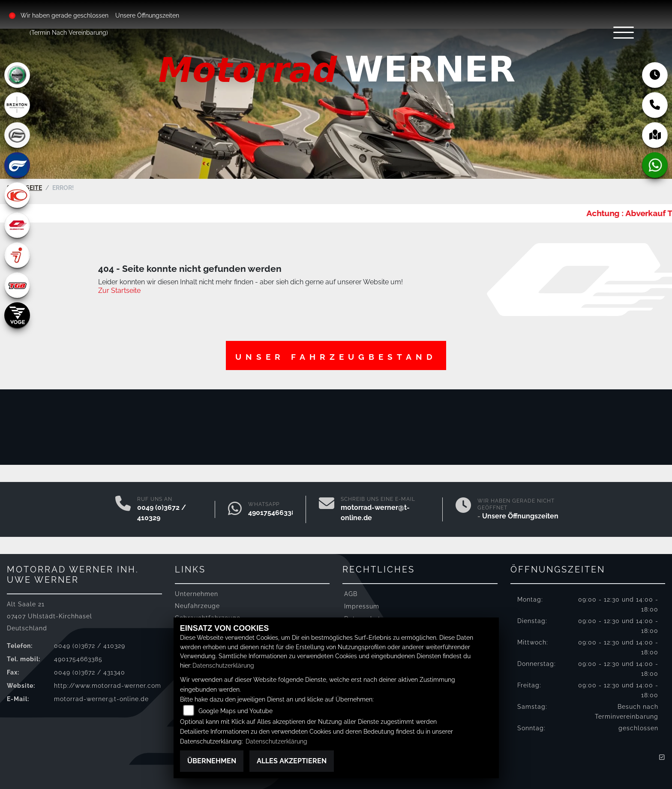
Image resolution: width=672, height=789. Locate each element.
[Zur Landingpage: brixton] (17, 105)
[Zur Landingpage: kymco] (17, 195)
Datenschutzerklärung (223, 665)
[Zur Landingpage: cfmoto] (17, 135)
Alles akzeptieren (292, 761)
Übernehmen (212, 761)
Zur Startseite (119, 288)
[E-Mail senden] (327, 506)
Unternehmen (196, 590)
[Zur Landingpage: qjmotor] (17, 225)
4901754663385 (274, 509)
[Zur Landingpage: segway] (17, 255)
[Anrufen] (123, 506)
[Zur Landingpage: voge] (17, 315)
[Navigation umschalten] (608, 41)
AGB (351, 590)
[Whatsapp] (235, 506)
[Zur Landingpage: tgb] (17, 285)
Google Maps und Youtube (235, 711)
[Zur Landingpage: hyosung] (17, 165)
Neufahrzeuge (197, 603)
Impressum (362, 603)
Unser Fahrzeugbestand (336, 354)
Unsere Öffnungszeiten (148, 15)
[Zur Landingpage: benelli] (17, 75)
